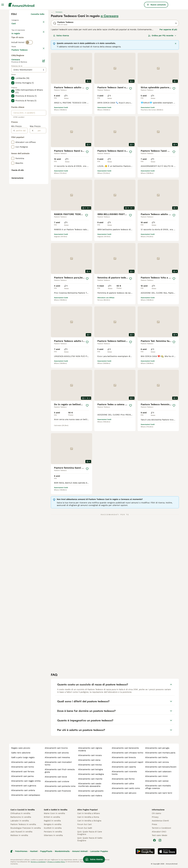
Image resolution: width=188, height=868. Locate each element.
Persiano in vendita (53, 832)
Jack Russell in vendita (21, 832)
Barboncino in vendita (21, 817)
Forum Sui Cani (84, 824)
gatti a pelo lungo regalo (23, 757)
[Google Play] (145, 851)
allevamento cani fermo (123, 779)
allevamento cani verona (157, 762)
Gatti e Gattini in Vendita (56, 810)
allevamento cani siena (89, 760)
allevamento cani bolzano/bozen (161, 767)
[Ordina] (162, 36)
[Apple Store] (167, 851)
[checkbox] (13, 72)
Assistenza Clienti (160, 821)
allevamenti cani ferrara (23, 772)
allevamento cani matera (90, 796)
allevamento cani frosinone (58, 791)
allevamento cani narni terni (159, 793)
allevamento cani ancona (57, 753)
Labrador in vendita (20, 821)
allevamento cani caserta (124, 767)
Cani (14, 26)
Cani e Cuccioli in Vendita (23, 810)
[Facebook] (154, 840)
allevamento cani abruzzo (124, 793)
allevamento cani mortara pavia (160, 753)
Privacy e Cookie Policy (56, 862)
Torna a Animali (20, 20)
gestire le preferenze (91, 862)
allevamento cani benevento (125, 748)
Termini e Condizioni (161, 828)
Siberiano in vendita (53, 835)
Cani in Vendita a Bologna (89, 821)
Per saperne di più (168, 30)
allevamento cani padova (23, 762)
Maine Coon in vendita (54, 813)
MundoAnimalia (62, 851)
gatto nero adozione (21, 753)
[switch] (29, 54)
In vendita (18, 38)
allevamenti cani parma (22, 776)
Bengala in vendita (53, 824)
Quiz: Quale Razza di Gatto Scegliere (90, 839)
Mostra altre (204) (35, 120)
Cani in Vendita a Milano (89, 813)
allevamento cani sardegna (91, 774)
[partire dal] (21, 201)
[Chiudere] (176, 44)
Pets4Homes (21, 851)
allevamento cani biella (156, 757)
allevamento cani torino (23, 767)
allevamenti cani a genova (24, 786)
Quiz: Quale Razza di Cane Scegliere (90, 833)
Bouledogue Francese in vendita (26, 828)
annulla (41, 60)
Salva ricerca (61, 36)
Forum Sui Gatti (85, 828)
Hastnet (34, 851)
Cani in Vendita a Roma (88, 817)
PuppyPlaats (46, 851)
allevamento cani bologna (90, 769)
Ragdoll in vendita (52, 821)
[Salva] (87, 88)
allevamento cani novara (90, 755)
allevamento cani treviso (90, 765)
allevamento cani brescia (124, 757)
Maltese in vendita (19, 835)
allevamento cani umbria (23, 790)
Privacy (155, 817)
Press (154, 824)
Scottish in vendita (53, 828)
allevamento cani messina (57, 757)
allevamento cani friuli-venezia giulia (60, 771)
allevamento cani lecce (56, 777)
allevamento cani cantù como (126, 788)
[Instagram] (160, 840)
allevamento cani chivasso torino (127, 753)
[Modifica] (44, 131)
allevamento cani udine (123, 784)
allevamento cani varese (157, 781)
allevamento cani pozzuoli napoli (127, 762)
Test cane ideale (160, 835)
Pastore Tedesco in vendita (23, 824)
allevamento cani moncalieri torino (58, 763)
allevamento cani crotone (57, 781)
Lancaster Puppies (99, 851)
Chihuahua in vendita (20, 813)
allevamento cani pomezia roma (60, 786)
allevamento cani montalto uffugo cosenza (158, 787)
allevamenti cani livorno (56, 748)
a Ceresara (110, 16)
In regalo (33, 38)
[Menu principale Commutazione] (3, 5)
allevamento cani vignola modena (90, 749)
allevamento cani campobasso (26, 795)
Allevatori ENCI (159, 832)
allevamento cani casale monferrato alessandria (90, 785)
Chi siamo (156, 813)
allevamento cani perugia (157, 748)
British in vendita (52, 817)
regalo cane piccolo (21, 748)
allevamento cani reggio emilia (26, 781)
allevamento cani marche (90, 779)
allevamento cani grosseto (91, 791)
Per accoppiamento (23, 44)
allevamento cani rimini (156, 776)
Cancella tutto (38, 14)
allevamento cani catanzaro (158, 772)
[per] (40, 201)
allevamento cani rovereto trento (124, 773)
